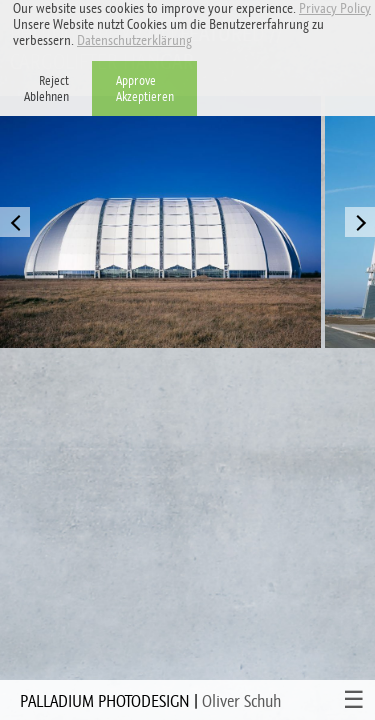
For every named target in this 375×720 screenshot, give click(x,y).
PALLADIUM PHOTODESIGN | (150, 701)
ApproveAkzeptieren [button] (145, 88)
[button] (197, 42)
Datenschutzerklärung (134, 40)
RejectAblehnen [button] (46, 88)
